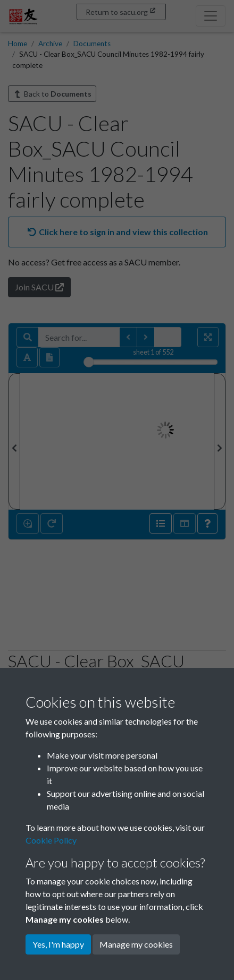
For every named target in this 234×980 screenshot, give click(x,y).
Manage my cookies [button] (136, 944)
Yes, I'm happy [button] (58, 944)
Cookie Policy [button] (51, 840)
